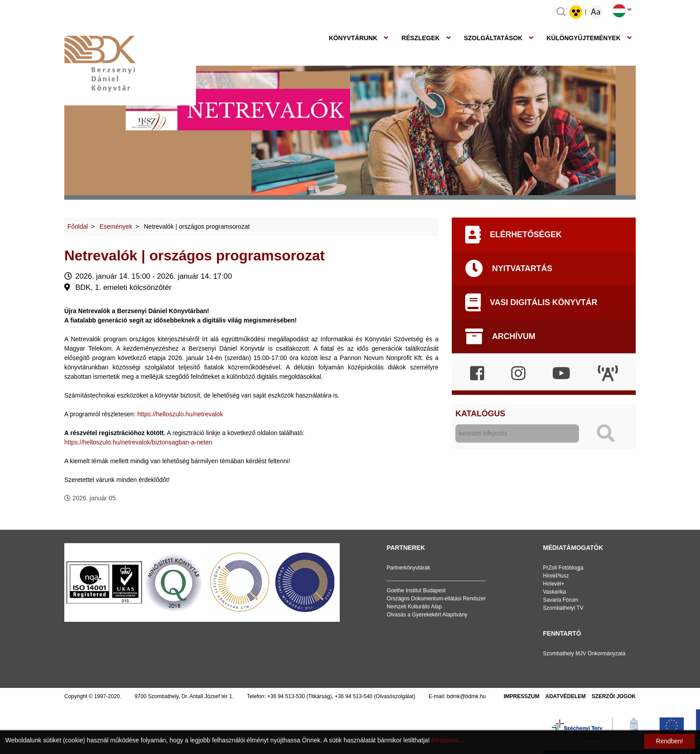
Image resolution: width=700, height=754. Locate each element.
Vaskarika (554, 592)
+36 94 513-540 (354, 696)
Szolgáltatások (493, 38)
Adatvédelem (566, 696)
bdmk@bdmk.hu (467, 696)
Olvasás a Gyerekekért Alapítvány (427, 615)
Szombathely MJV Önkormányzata (584, 653)
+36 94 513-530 (286, 696)
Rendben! (669, 741)
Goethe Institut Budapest (416, 591)
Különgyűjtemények (583, 38)
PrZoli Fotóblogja (563, 568)
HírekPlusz (556, 576)
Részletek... (448, 740)
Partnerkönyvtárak (408, 568)
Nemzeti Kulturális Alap (414, 607)
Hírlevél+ (554, 584)
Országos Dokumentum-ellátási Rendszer (436, 599)
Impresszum (521, 696)
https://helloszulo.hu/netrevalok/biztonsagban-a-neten (138, 442)
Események (116, 226)
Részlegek (421, 38)
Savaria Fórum (560, 600)
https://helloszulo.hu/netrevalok (180, 414)
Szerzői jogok (614, 696)
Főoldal (78, 226)
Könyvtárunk (353, 38)
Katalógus (480, 414)
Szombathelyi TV (563, 608)
